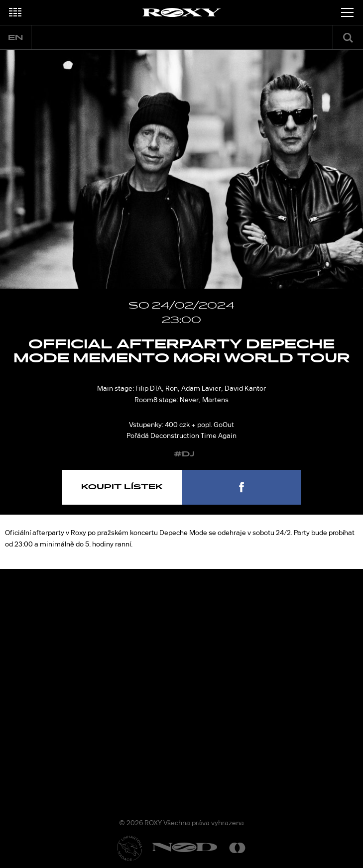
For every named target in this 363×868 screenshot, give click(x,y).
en (15, 38)
